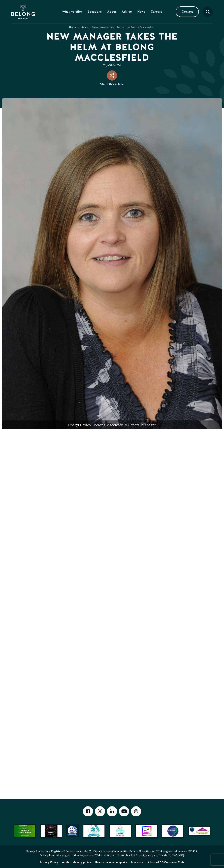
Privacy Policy (49, 862)
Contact (187, 12)
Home (73, 27)
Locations (95, 12)
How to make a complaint (111, 862)
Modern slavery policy (77, 862)
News (141, 12)
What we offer (72, 12)
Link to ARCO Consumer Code (166, 862)
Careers (156, 12)
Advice (127, 12)
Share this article (112, 84)
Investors (137, 862)
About (112, 12)
